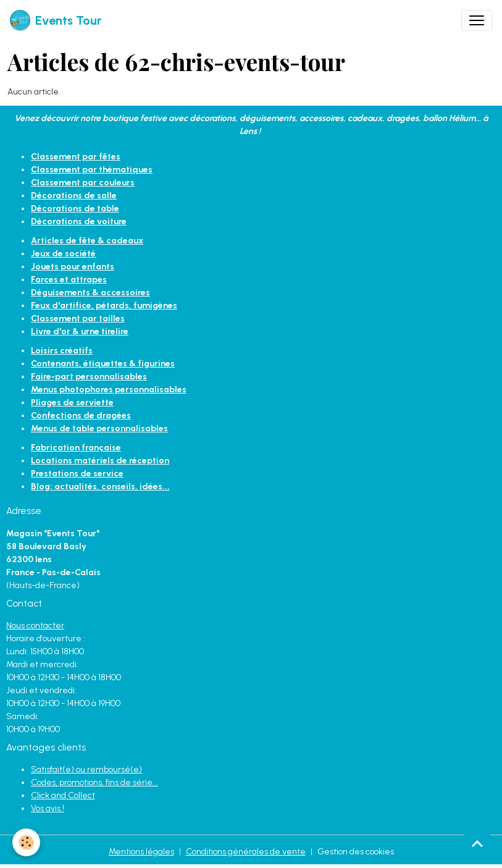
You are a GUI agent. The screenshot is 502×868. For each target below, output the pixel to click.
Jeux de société (63, 254)
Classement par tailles (78, 318)
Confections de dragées (81, 415)
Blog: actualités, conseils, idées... (100, 487)
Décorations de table (75, 209)
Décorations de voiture (79, 221)
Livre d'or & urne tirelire (80, 331)
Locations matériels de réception (100, 461)
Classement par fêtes (76, 157)
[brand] (56, 20)
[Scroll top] (477, 843)
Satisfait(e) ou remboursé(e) (86, 769)
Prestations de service (77, 474)
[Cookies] (26, 842)
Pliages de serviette (72, 402)
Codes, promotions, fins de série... (94, 782)
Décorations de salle (74, 196)
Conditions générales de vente (246, 852)
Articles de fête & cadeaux (87, 241)
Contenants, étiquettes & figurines (103, 364)
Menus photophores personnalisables (109, 390)
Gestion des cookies (356, 852)
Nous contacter (35, 626)
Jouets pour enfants (73, 267)
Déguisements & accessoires (90, 293)
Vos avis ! (48, 808)
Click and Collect (63, 795)
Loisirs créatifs (62, 351)
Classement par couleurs (83, 183)
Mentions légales (141, 852)
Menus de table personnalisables (99, 428)
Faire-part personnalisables (89, 377)
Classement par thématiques (92, 170)
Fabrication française (76, 448)
